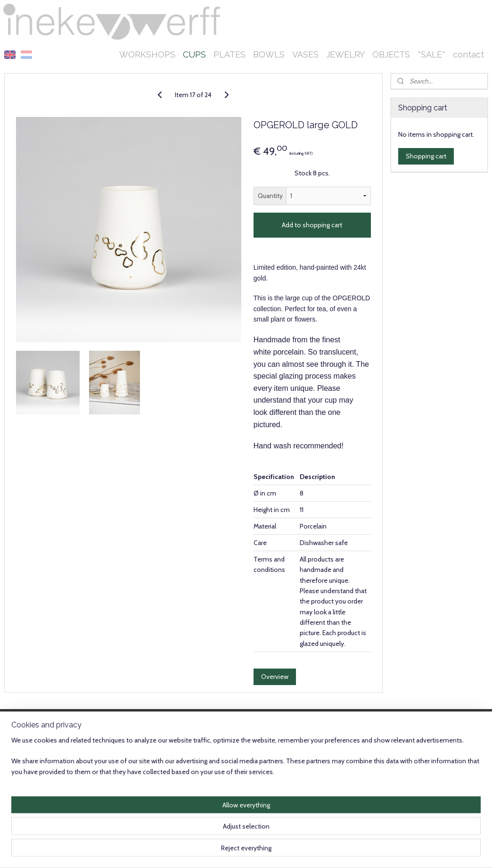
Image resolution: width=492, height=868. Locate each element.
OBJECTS (391, 54)
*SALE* (431, 54)
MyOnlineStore (355, 851)
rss (245, 851)
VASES (305, 54)
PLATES (230, 54)
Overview (275, 677)
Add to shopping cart (312, 225)
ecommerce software (278, 851)
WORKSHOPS (147, 54)
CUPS (194, 54)
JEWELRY (345, 54)
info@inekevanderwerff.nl (41, 812)
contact (468, 54)
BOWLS (269, 54)
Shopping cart (426, 156)
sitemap (229, 851)
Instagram (455, 812)
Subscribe (223, 770)
